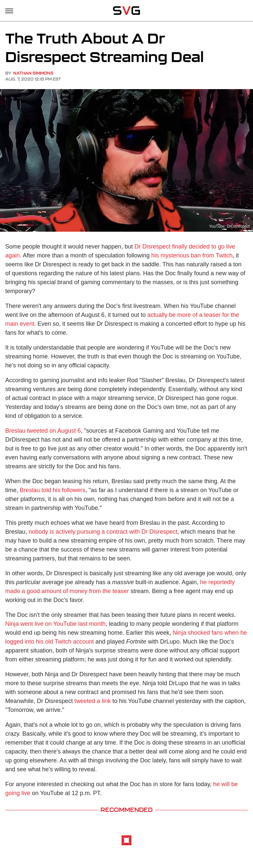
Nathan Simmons (33, 73)
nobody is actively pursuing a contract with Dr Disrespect (103, 532)
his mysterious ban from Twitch (192, 255)
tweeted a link (93, 701)
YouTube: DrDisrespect (229, 226)
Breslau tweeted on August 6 (43, 431)
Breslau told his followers (53, 490)
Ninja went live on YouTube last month (56, 624)
